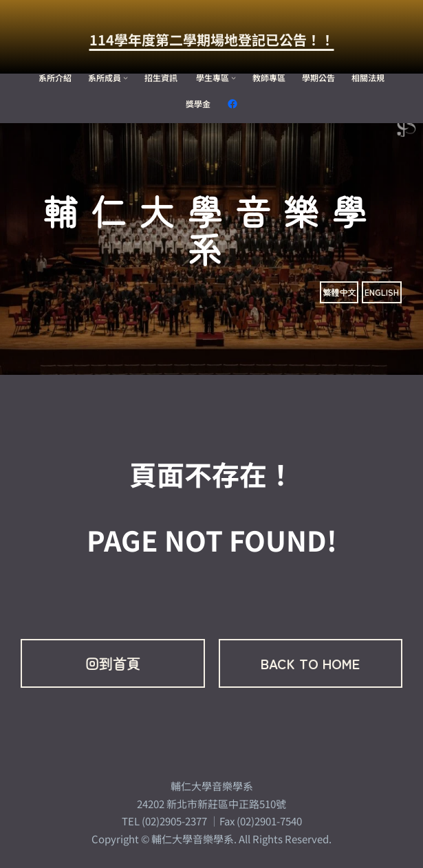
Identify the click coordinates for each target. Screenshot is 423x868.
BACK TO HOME (310, 663)
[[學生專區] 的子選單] (234, 77)
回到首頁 (113, 663)
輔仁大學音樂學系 (212, 229)
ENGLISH (382, 292)
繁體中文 (339, 292)
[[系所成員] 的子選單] (126, 77)
